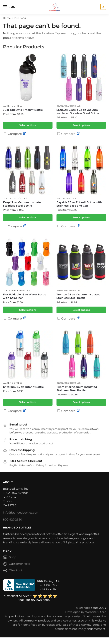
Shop (10, 558)
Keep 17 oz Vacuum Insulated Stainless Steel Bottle (23, 204)
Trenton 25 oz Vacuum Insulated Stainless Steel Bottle (78, 296)
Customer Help (17, 565)
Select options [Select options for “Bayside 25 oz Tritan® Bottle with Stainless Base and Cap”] (81, 217)
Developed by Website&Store (86, 612)
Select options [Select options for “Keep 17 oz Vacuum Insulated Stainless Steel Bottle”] (28, 217)
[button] (103, 7)
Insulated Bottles (69, 106)
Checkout (13, 571)
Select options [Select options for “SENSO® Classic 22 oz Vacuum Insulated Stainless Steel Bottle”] (81, 125)
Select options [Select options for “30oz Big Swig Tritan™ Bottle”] (28, 125)
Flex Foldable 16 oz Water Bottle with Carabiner (25, 296)
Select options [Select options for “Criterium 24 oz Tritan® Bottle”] (28, 402)
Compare (13, 134)
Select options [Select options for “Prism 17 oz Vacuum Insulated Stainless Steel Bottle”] (81, 402)
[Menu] (9, 7)
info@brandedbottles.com (21, 513)
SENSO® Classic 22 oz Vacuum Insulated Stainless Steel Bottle (78, 111)
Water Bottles (13, 106)
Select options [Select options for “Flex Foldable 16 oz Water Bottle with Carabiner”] (28, 310)
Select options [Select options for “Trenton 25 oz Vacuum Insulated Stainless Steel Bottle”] (81, 310)
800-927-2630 (12, 520)
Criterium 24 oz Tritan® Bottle (23, 387)
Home (7, 18)
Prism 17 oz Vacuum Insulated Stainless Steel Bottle (77, 389)
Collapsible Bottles (16, 291)
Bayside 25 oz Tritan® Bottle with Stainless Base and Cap (79, 204)
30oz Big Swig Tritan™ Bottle (23, 110)
